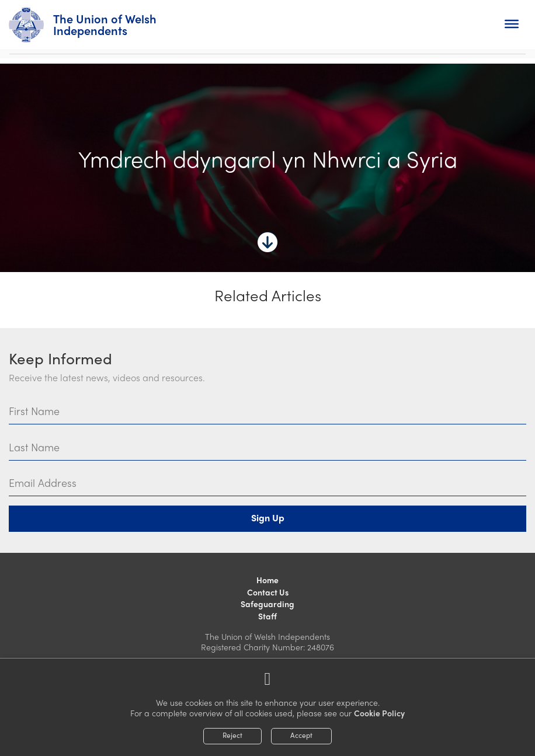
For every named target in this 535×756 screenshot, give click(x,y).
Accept (301, 735)
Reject (232, 735)
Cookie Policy (379, 713)
